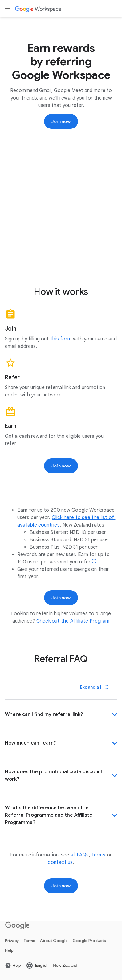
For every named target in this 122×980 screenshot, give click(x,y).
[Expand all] (95, 687)
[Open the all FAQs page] (80, 855)
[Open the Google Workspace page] (39, 9)
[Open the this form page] (61, 339)
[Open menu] (7, 9)
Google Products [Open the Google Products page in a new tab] (89, 941)
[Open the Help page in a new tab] (13, 966)
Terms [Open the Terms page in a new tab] (29, 941)
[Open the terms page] (99, 855)
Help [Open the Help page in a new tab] (9, 950)
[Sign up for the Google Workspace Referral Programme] (61, 121)
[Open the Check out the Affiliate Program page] (73, 621)
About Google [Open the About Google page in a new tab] (54, 941)
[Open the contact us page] (60, 862)
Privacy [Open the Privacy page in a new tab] (12, 941)
